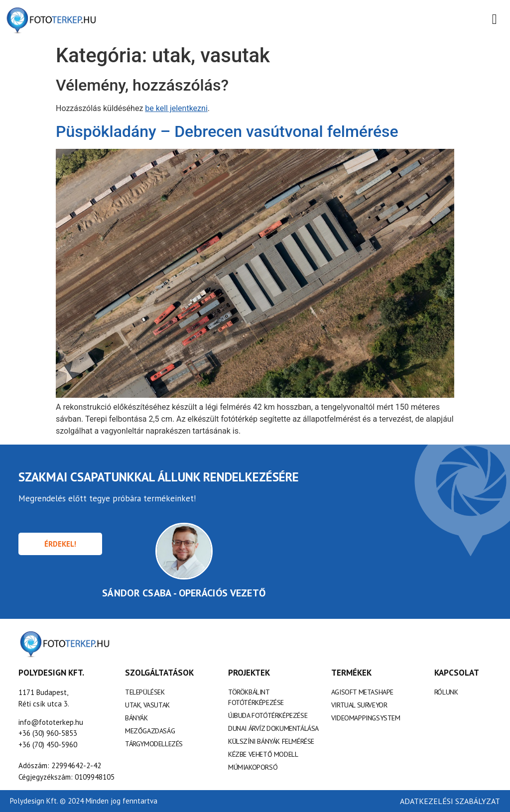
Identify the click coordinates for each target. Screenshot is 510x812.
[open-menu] (495, 20)
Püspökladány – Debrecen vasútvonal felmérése (227, 131)
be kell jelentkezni (176, 108)
